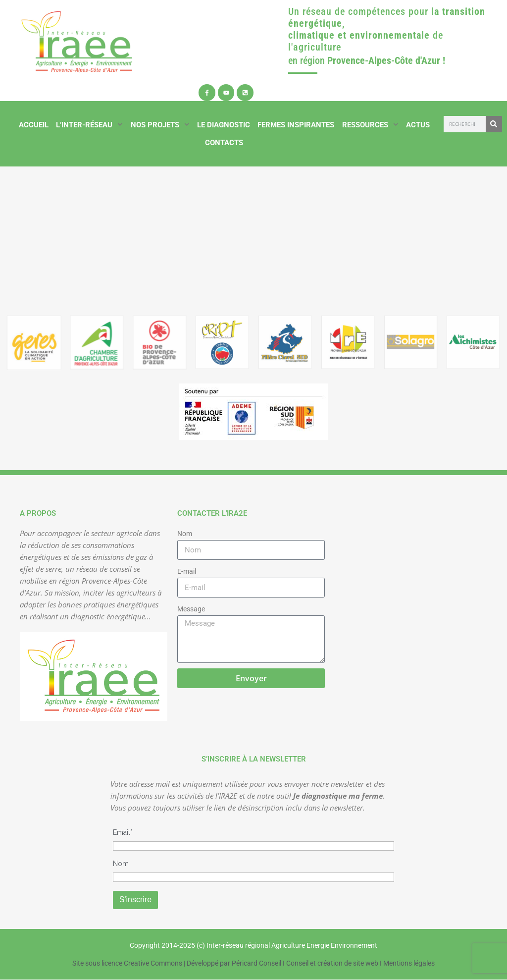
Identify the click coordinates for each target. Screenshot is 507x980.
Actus (418, 125)
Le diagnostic (224, 125)
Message (191, 609)
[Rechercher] (494, 124)
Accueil (34, 125)
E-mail (187, 571)
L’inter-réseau (89, 125)
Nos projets (160, 125)
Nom (185, 534)
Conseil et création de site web (332, 963)
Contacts (224, 143)
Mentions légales (409, 963)
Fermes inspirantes (296, 125)
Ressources (370, 125)
